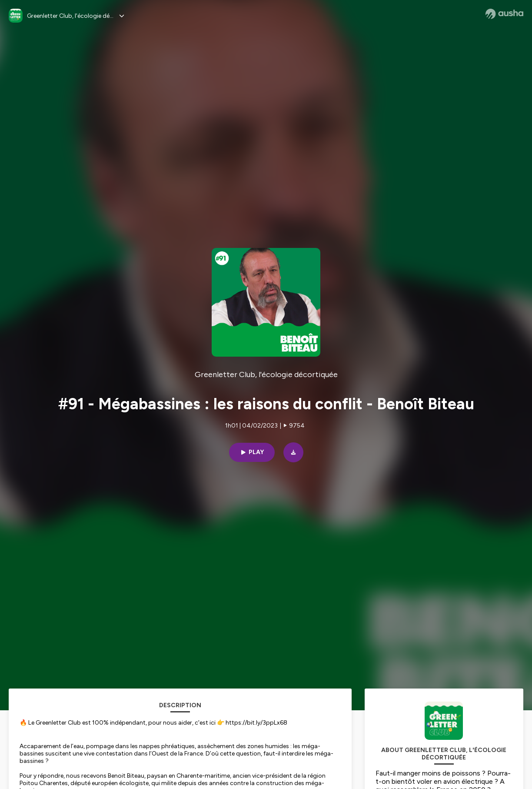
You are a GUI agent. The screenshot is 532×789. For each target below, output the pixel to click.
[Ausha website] (504, 14)
